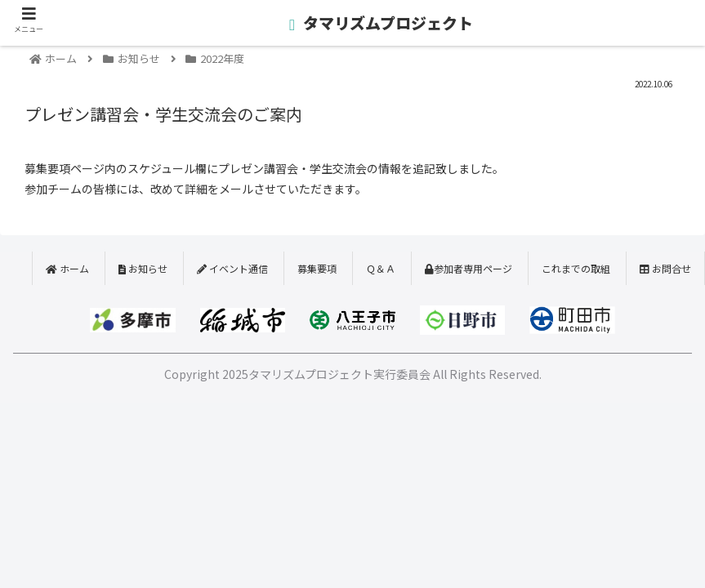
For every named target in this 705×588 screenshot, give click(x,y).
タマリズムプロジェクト (386, 22)
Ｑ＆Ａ (381, 268)
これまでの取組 (576, 268)
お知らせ (143, 268)
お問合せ (665, 268)
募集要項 (317, 268)
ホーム (67, 268)
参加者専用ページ (469, 268)
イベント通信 (232, 268)
